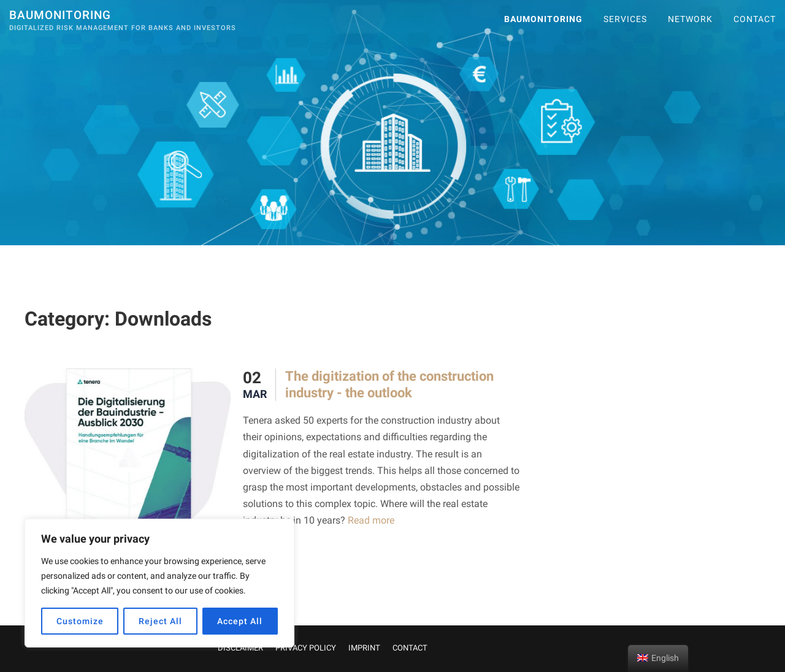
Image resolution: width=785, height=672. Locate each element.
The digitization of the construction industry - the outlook (389, 384)
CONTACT (755, 19)
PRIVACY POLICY (306, 648)
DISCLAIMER (240, 648)
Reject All (160, 621)
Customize (80, 621)
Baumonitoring (60, 15)
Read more (370, 520)
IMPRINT (364, 648)
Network (690, 19)
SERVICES (625, 19)
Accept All (240, 621)
